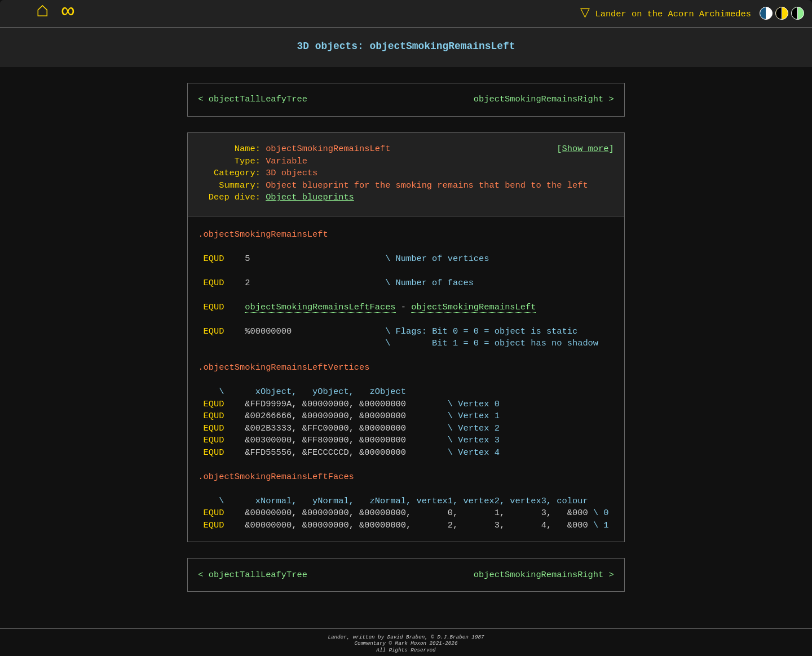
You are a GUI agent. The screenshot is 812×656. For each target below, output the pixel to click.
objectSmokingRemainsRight (539, 99)
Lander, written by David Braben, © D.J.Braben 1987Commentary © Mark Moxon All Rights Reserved (406, 643)
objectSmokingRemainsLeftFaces (320, 307)
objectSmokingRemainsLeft (473, 307)
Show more (586, 149)
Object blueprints (310, 198)
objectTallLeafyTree (258, 99)
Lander (663, 13)
